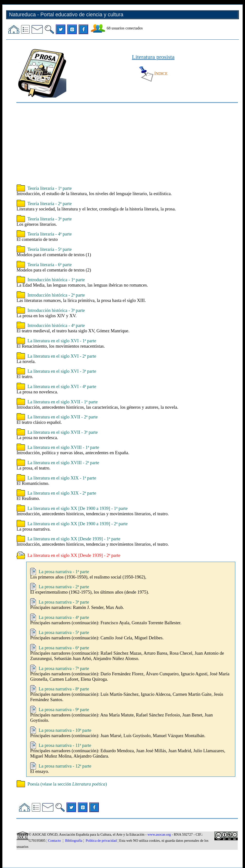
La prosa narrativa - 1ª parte (64, 572)
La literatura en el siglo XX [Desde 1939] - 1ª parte (74, 539)
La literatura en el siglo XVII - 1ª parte (63, 402)
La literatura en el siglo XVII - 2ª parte (63, 417)
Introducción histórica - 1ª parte (56, 280)
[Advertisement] (127, 144)
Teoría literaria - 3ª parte (50, 219)
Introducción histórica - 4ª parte (56, 325)
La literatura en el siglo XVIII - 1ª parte (63, 447)
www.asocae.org (159, 834)
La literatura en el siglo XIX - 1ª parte (62, 478)
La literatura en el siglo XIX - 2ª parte (62, 493)
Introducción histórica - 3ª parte (56, 310)
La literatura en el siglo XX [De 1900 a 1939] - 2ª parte (77, 524)
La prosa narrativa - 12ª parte (65, 766)
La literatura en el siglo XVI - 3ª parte (62, 371)
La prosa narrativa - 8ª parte (64, 689)
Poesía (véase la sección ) (67, 784)
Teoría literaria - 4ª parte (50, 234)
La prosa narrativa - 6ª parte (64, 648)
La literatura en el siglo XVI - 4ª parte (62, 386)
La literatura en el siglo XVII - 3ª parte (63, 432)
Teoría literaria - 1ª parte (50, 188)
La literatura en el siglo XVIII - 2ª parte (63, 463)
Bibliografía (74, 841)
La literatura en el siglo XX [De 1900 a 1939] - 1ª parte (77, 508)
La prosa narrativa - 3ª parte (64, 602)
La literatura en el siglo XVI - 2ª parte (62, 356)
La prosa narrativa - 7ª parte (64, 668)
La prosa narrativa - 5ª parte (64, 632)
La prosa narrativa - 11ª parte (65, 745)
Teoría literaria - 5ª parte (50, 249)
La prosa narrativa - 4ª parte (64, 617)
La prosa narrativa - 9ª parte (64, 710)
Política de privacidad (101, 841)
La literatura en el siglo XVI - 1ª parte (62, 341)
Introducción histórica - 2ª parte (56, 295)
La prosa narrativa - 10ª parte (65, 730)
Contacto (55, 841)
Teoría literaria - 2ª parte (50, 203)
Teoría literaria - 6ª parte (50, 265)
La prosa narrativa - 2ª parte (64, 587)
